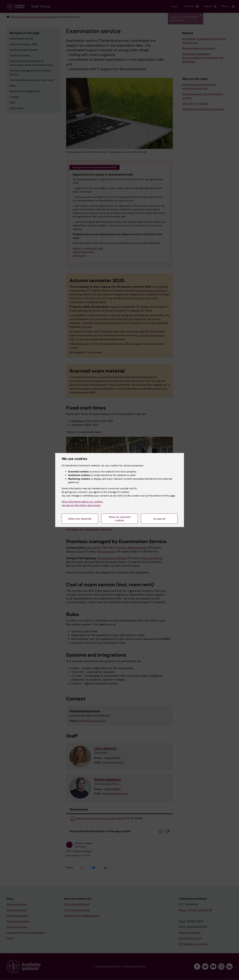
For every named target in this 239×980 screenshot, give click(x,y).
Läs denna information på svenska (81, 505)
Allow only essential (80, 519)
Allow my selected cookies (119, 519)
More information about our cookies (82, 502)
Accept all (159, 519)
